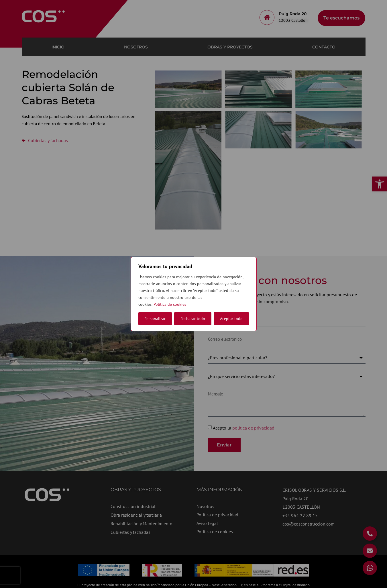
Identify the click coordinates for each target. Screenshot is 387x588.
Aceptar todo (231, 319)
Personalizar (155, 319)
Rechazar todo (193, 319)
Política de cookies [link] (170, 304)
